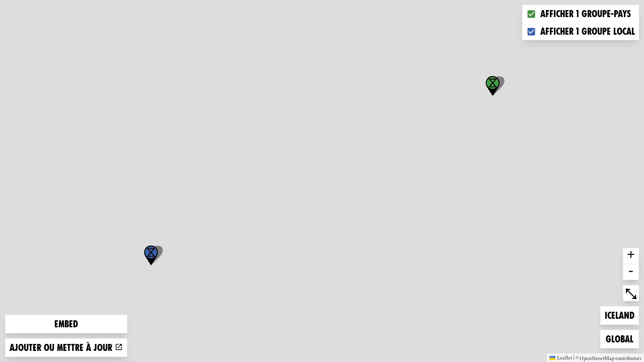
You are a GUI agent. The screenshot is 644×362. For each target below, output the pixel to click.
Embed (66, 324)
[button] (151, 255)
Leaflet (561, 357)
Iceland (621, 314)
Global (622, 338)
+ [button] (631, 256)
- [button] (631, 272)
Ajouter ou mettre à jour (66, 348)
